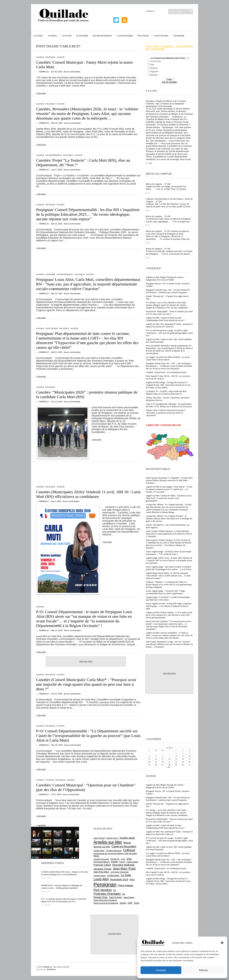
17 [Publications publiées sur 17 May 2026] (189, 759)
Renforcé (154, 68)
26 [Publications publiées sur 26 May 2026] (156, 765)
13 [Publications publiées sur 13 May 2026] (163, 759)
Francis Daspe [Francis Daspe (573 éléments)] (132, 862)
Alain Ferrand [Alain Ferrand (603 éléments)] (99, 838)
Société (61, 57)
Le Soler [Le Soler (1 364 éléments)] (126, 875)
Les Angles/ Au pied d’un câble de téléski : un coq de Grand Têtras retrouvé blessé (168, 358)
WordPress (51, 969)
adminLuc (44, 72)
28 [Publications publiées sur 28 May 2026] (169, 765)
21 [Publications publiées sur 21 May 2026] (169, 762)
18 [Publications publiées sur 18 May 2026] (149, 762)
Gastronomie (125, 36)
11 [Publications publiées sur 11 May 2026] (149, 759)
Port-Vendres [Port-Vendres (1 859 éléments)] (103, 890)
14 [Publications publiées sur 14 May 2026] (169, 759)
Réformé (154, 75)
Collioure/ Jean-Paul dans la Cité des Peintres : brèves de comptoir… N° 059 (169, 200)
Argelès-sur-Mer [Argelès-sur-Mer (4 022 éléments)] (108, 842)
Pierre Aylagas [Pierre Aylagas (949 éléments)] (126, 885)
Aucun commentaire (72, 72)
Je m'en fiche (156, 61)
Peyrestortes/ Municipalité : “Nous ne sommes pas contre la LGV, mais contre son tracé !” (169, 313)
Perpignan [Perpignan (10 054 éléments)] (105, 884)
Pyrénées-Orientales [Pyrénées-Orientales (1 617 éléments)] (107, 894)
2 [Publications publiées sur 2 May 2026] (183, 753)
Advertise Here (86, 661)
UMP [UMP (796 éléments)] (130, 903)
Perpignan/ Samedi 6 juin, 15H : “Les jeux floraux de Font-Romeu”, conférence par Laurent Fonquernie (168, 291)
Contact (150, 11)
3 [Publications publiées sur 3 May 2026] (189, 753)
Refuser (204, 970)
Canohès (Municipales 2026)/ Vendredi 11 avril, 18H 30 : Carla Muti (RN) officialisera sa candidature (88, 494)
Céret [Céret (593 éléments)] (123, 859)
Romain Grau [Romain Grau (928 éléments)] (101, 897)
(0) (151, 163)
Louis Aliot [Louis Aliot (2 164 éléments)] (101, 879)
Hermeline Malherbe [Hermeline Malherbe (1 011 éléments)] (123, 865)
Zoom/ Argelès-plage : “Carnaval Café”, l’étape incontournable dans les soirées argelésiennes (165, 592)
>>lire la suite (41, 93)
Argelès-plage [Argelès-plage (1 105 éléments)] (127, 838)
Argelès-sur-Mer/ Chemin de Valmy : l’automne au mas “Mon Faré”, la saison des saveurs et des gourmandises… (169, 498)
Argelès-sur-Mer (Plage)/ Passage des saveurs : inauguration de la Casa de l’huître (165, 279)
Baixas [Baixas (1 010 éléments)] (127, 843)
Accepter (161, 970)
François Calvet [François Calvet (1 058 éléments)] (102, 865)
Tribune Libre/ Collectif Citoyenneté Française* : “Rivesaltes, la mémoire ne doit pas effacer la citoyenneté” (166, 413)
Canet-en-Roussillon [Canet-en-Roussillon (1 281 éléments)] (124, 847)
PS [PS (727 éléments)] (115, 890)
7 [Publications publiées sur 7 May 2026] (169, 756)
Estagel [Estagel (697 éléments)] (114, 862)
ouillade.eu (47, 967)
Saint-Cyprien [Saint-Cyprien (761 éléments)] (116, 897)
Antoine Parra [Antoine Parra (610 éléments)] (112, 838)
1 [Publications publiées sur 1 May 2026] (176, 753)
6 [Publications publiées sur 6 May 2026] (163, 756)
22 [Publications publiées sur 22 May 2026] (176, 762)
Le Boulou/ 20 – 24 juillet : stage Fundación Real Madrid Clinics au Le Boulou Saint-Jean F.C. (166, 393)
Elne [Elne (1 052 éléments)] (129, 859)
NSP (152, 65)
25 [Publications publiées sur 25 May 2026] (149, 765)
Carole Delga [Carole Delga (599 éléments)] (99, 851)
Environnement (102, 36)
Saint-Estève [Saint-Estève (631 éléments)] (129, 897)
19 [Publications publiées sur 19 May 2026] (156, 762)
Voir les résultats (169, 82)
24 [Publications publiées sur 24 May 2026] (189, 762)
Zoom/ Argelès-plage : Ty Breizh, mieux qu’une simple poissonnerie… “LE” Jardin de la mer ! (169, 553)
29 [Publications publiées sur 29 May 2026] (176, 765)
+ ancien (41, 825)
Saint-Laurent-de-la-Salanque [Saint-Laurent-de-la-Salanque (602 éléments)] (106, 903)
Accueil (38, 36)
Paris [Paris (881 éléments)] (132, 880)
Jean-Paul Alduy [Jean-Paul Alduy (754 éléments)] (101, 872)
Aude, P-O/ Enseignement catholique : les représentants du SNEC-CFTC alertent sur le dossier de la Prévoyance (169, 405)
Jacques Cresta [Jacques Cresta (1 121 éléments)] (103, 869)
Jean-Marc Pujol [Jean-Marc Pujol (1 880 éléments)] (124, 869)
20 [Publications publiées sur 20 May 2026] (163, 762)
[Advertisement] (86, 259)
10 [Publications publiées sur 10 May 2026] (189, 756)
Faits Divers (161, 36)
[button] (222, 943)
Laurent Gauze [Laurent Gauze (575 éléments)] (100, 876)
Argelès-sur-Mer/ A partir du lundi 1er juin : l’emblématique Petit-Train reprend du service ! (165, 319)
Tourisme (179, 36)
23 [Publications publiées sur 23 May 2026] (183, 762)
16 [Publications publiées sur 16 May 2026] (183, 759)
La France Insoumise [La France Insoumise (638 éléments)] (120, 872)
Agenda (52, 36)
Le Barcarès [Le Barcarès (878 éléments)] (113, 875)
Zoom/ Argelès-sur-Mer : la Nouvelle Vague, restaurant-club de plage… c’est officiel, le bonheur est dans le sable (169, 606)
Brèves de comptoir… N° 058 (158, 216)
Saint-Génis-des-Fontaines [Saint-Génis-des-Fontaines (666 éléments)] (105, 900)
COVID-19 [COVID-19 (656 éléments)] (115, 859)
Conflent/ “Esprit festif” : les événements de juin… (167, 372)
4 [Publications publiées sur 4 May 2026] (149, 756)
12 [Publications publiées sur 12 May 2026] (156, 759)
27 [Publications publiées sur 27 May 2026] (163, 765)
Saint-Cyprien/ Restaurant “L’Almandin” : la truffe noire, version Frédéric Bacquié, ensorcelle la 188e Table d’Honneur (169, 480)
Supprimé (154, 71)
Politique (143, 36)
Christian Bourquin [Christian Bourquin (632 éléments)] (114, 851)
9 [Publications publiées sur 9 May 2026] (183, 756)
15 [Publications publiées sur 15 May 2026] (176, 759)
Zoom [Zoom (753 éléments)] (137, 903)
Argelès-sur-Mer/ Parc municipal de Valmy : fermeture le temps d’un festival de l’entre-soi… (169, 325)
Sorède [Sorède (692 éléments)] (123, 903)
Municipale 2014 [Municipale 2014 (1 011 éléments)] (119, 879)
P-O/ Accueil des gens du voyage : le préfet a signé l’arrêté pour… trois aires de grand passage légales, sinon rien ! (169, 333)
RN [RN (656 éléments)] (124, 894)
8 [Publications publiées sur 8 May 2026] (176, 756)
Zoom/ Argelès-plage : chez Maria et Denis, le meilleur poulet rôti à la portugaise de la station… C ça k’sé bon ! (169, 568)
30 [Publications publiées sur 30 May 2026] (183, 765)
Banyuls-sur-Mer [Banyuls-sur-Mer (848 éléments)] (102, 847)
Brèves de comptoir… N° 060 (158, 184)
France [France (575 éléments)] (122, 862)
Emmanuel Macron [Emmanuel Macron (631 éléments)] (102, 862)
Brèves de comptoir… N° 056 (158, 249)
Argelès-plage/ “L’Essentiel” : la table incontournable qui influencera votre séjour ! (168, 599)
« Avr (168, 767)
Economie (82, 36)
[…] (148, 163)
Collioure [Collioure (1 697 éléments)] (129, 850)
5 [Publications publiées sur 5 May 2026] (156, 756)
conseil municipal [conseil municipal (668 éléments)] (101, 859)
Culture (67, 36)
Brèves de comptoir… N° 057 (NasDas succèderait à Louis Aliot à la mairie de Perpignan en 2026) (168, 233)
